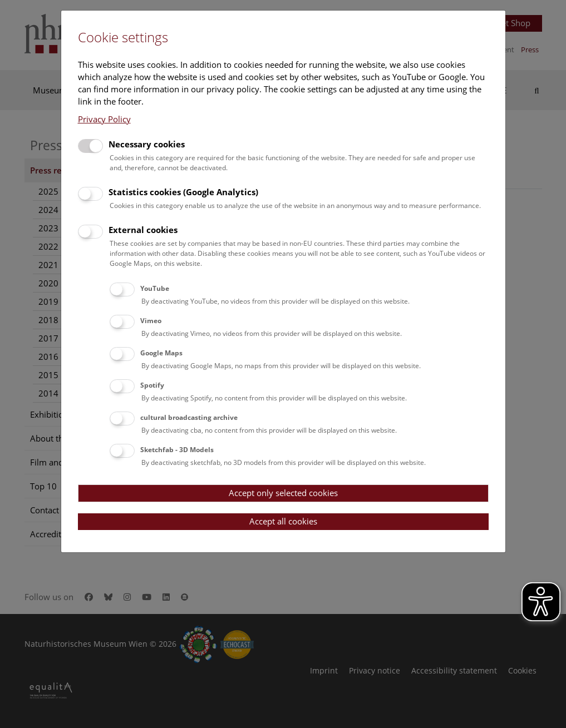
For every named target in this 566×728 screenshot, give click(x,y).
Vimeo (151, 321)
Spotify (152, 385)
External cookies (143, 230)
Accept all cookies (283, 521)
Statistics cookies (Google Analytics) (183, 192)
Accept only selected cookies (283, 493)
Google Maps (161, 353)
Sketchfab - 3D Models (177, 450)
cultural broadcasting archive (189, 417)
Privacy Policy (104, 119)
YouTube (155, 288)
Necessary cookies (147, 144)
